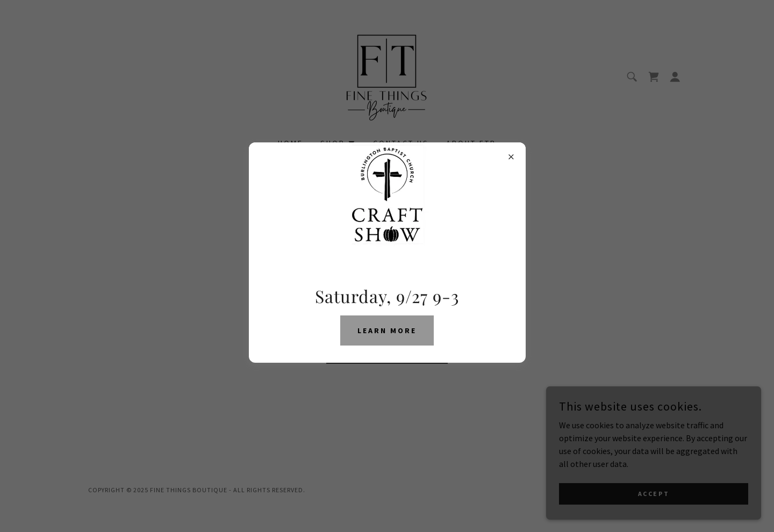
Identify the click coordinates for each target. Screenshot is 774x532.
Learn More (387, 330)
